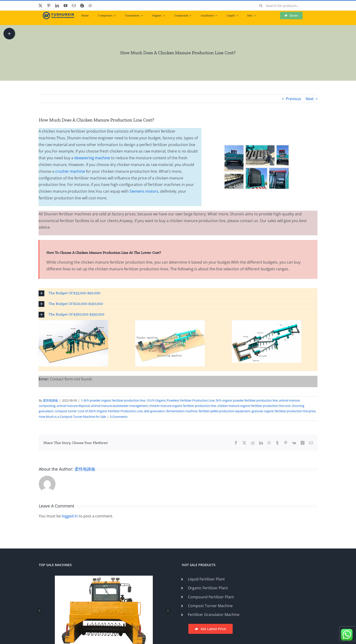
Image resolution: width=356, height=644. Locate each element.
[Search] (261, 6)
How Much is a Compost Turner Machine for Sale (72, 417)
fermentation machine (182, 411)
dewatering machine (92, 158)
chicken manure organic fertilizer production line (183, 406)
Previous (294, 99)
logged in (70, 516)
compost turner (66, 411)
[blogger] (82, 6)
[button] (178, 293)
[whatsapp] (90, 6)
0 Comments (119, 417)
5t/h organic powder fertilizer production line (247, 400)
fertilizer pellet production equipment (224, 411)
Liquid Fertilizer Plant (206, 579)
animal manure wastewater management (119, 406)
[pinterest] (49, 6)
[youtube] (65, 6)
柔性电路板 (51, 400)
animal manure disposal (73, 406)
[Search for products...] (287, 6)
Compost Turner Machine (210, 606)
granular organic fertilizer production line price (284, 411)
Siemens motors (144, 191)
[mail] (74, 6)
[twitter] (40, 6)
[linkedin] (57, 6)
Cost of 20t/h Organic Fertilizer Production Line (110, 411)
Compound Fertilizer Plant (211, 597)
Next (310, 99)
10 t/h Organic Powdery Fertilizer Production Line (180, 400)
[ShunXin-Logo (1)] (57, 14)
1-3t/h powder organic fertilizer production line (113, 400)
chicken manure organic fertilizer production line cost (254, 406)
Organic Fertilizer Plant (208, 588)
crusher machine (70, 171)
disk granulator (154, 411)
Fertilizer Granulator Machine (214, 615)
